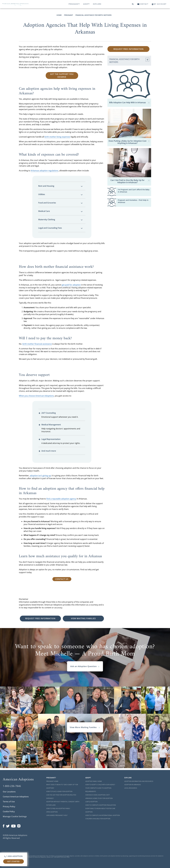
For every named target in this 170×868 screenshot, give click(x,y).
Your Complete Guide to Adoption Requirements (98, 790)
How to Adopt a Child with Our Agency (100, 785)
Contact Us (62, 579)
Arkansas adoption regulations (45, 171)
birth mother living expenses (57, 137)
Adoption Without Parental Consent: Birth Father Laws (63, 803)
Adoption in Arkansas (133, 785)
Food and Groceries (61, 203)
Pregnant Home (52, 781)
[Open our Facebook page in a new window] (4, 825)
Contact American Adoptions (16, 797)
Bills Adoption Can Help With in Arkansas (130, 103)
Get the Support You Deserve (62, 76)
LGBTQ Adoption (91, 802)
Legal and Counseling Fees (61, 228)
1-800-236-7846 (12, 786)
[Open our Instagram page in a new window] (19, 825)
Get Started (13, 861)
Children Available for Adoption (98, 819)
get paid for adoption (71, 285)
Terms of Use (9, 802)
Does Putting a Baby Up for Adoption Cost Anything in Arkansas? (129, 142)
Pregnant (69, 15)
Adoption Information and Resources (139, 781)
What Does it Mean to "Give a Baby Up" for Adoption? (62, 786)
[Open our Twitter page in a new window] (8, 825)
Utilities (61, 194)
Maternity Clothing (61, 220)
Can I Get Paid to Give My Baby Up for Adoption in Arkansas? (130, 181)
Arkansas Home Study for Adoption (99, 798)
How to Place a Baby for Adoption (59, 791)
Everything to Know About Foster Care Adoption (100, 810)
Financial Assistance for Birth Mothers (93, 15)
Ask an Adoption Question (85, 666)
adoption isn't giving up (40, 476)
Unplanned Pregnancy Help (57, 815)
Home (59, 15)
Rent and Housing (61, 186)
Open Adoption (52, 812)
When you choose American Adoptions (36, 396)
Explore (97, 4)
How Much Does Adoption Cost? (98, 795)
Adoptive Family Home (94, 781)
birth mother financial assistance (37, 344)
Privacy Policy (9, 807)
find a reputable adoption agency (61, 499)
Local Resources (131, 788)
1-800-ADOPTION (14, 856)
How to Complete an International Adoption (103, 815)
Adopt (86, 4)
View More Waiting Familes (85, 727)
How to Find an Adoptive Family (58, 808)
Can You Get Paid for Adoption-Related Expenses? (61, 797)
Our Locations (9, 792)
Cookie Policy (9, 811)
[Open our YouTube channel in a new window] (13, 825)
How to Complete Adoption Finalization (101, 805)
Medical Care (61, 211)
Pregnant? (74, 4)
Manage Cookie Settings (15, 816)
